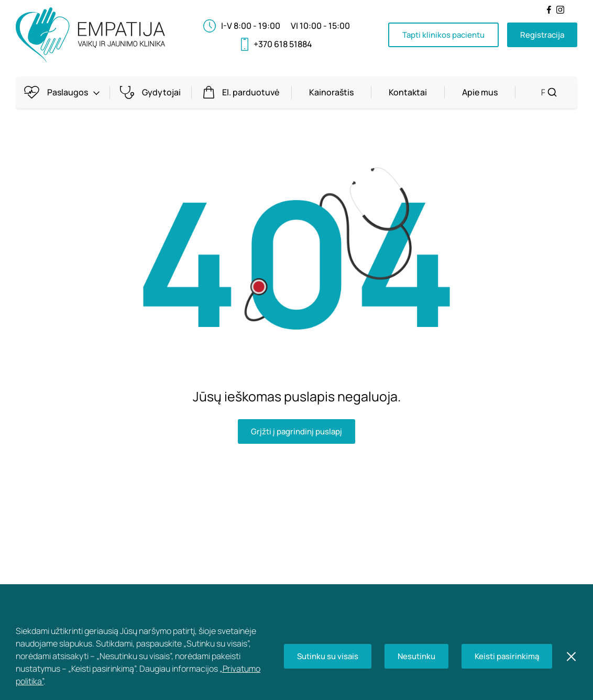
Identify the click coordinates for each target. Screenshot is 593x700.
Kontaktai (408, 92)
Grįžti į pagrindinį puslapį (296, 431)
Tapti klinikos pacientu (443, 35)
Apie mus (480, 92)
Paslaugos (65, 92)
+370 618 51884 (283, 44)
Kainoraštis (331, 92)
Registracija (542, 35)
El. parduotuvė (244, 92)
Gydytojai (154, 92)
